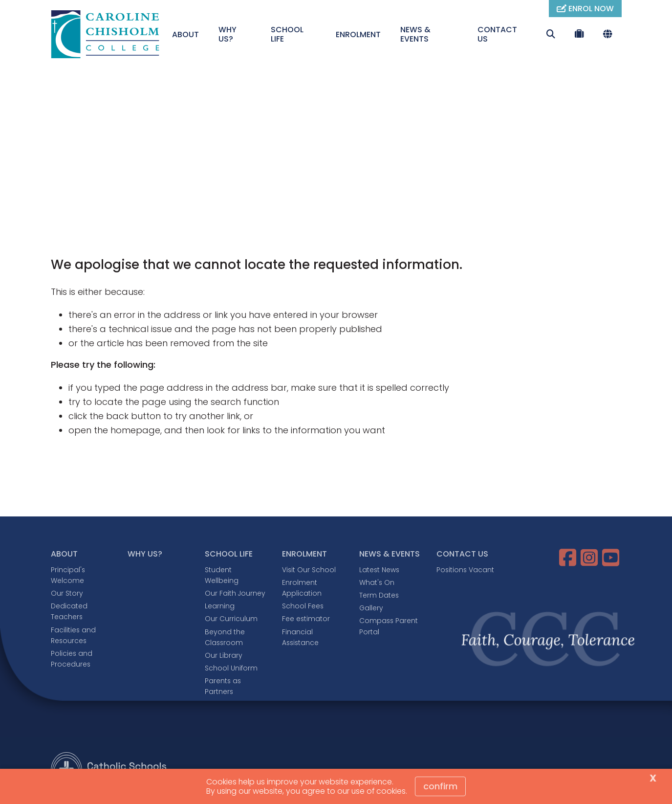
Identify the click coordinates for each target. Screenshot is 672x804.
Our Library (224, 655)
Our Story (67, 593)
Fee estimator (306, 619)
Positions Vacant (465, 570)
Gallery (371, 608)
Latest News (379, 570)
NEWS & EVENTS (415, 34)
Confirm (440, 786)
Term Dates (379, 595)
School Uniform (231, 668)
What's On (377, 582)
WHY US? (228, 34)
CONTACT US (497, 34)
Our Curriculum (231, 619)
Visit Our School (309, 570)
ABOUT (185, 34)
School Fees (303, 606)
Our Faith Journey (235, 593)
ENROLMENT (358, 34)
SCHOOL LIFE (287, 34)
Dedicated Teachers (69, 611)
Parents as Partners (223, 686)
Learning (220, 606)
